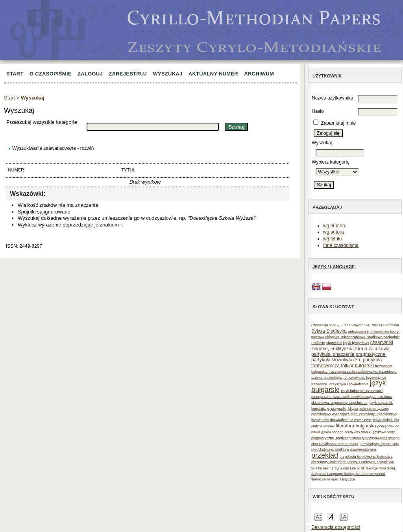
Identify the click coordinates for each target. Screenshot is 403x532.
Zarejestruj (128, 74)
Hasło (318, 111)
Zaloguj (90, 74)
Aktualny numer (213, 74)
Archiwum (259, 74)
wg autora (334, 232)
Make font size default (331, 516)
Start (15, 74)
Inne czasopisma (341, 245)
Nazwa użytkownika (332, 98)
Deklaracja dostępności (336, 527)
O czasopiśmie (51, 74)
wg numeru (335, 226)
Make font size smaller (318, 516)
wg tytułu (332, 239)
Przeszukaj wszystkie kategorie (42, 122)
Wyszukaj (167, 74)
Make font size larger (344, 516)
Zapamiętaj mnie (338, 123)
